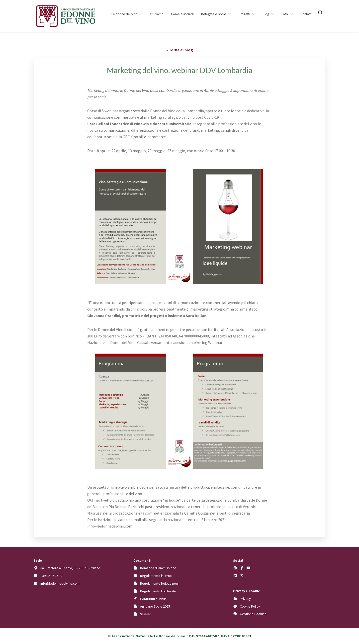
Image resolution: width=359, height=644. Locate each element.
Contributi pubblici (154, 599)
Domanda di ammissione (158, 568)
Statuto (146, 614)
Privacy (245, 599)
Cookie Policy (250, 606)
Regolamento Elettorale (158, 591)
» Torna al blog (179, 50)
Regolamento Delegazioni (159, 583)
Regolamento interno (156, 576)
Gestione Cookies (253, 614)
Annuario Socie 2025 (155, 606)
